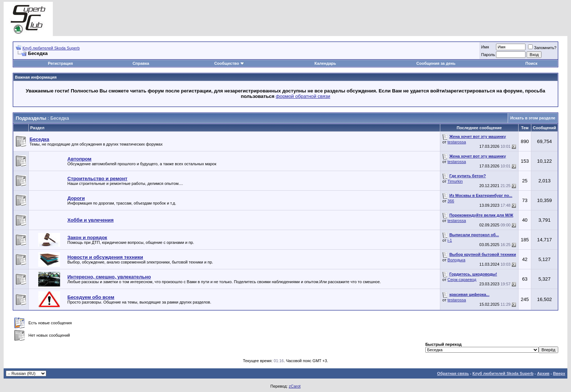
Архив (543, 373)
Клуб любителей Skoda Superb (51, 48)
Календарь (325, 63)
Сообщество (229, 63)
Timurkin (455, 181)
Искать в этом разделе (533, 118)
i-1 (450, 240)
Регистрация (60, 63)
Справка (141, 63)
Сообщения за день (436, 63)
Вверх (559, 373)
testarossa (457, 142)
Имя (485, 47)
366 (451, 201)
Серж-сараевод (462, 280)
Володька (456, 260)
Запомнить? (542, 48)
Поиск (531, 63)
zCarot (295, 386)
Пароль (488, 55)
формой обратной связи (303, 96)
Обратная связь (453, 373)
